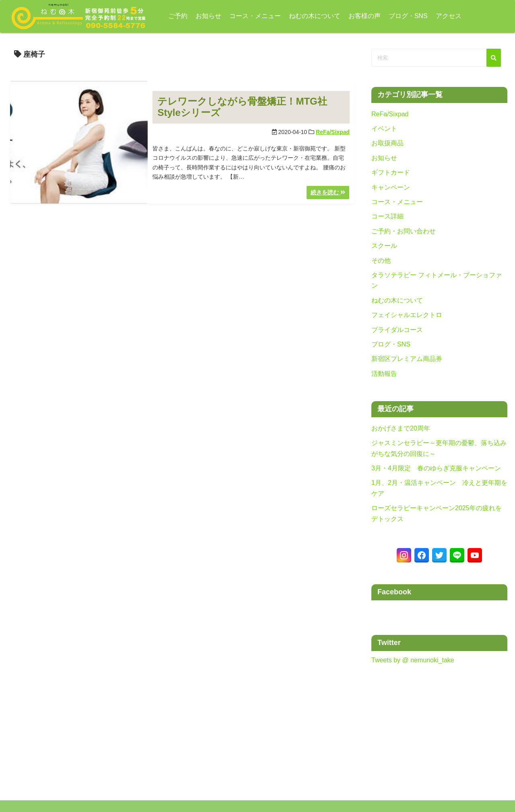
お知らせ (202, 16)
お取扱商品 (387, 143)
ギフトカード (391, 172)
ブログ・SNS (402, 16)
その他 (381, 261)
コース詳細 (387, 216)
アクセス (442, 16)
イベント (384, 129)
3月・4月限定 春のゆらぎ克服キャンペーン (436, 468)
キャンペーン (391, 187)
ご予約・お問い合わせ (404, 231)
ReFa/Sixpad (333, 132)
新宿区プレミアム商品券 (407, 359)
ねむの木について (308, 16)
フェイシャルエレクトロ (407, 315)
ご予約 (171, 16)
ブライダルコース (397, 330)
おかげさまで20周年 (401, 428)
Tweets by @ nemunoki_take (413, 660)
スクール (384, 246)
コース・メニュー (249, 16)
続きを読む (328, 192)
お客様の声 (358, 16)
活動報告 (384, 374)
